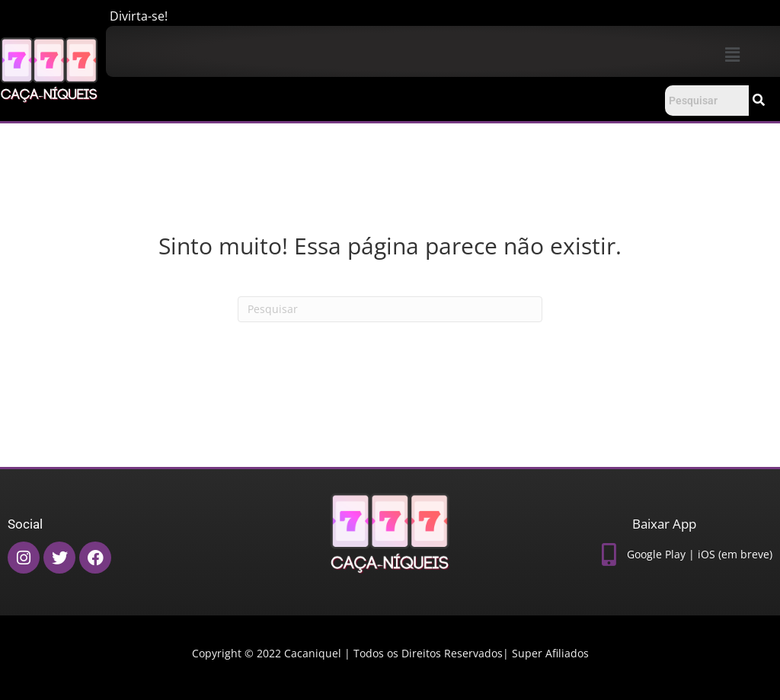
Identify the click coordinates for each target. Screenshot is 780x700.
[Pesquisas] (390, 309)
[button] (732, 54)
